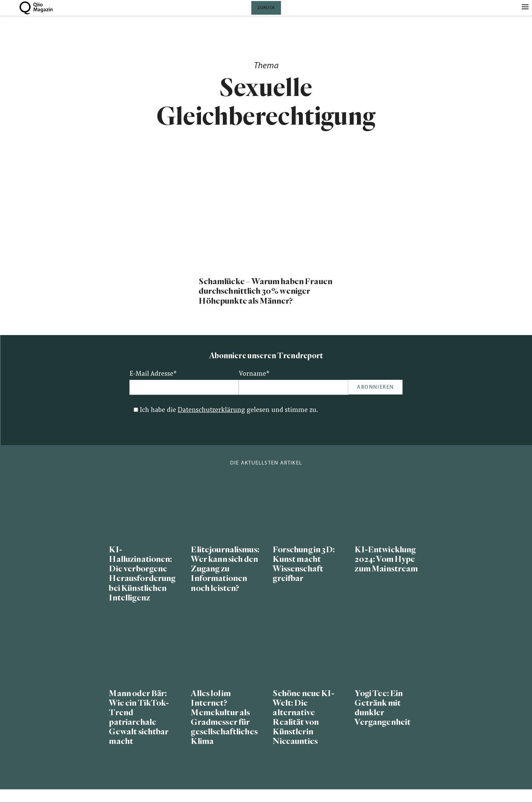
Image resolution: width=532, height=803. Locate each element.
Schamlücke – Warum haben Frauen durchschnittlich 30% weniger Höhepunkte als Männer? (265, 291)
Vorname (254, 374)
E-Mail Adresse (153, 374)
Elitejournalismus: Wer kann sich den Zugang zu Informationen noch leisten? (225, 569)
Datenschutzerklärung (211, 410)
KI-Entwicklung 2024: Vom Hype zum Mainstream (386, 559)
